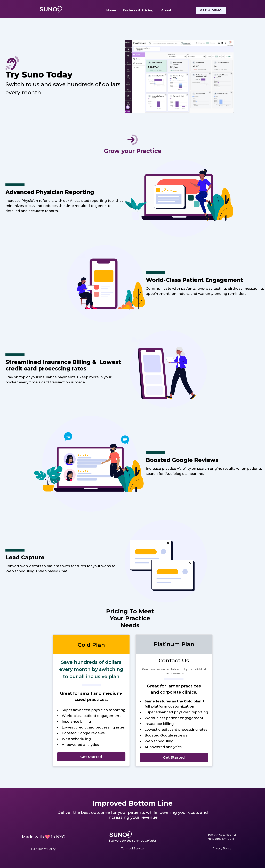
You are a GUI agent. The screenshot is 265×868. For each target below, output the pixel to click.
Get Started (91, 757)
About (166, 10)
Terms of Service (132, 848)
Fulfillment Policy (43, 849)
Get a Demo (211, 10)
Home (111, 10)
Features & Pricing (138, 10)
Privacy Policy (222, 848)
